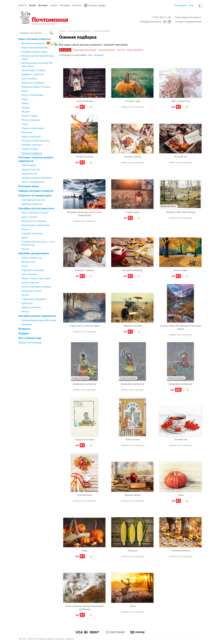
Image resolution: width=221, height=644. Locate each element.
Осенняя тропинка (181, 550)
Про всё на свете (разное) (35, 141)
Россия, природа (30, 120)
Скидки (54, 5)
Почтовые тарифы (95, 5)
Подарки (24, 333)
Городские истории (85, 439)
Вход (191, 5)
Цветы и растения (31, 136)
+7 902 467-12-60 (161, 17)
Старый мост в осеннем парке (85, 326)
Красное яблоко (133, 495)
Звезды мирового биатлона (36, 178)
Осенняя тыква (133, 101)
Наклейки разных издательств (37, 316)
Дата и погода (29, 217)
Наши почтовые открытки (35, 39)
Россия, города (30, 116)
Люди (25, 99)
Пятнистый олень (85, 157)
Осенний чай (181, 439)
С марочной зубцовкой (34, 299)
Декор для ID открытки (34, 221)
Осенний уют (181, 157)
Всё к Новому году (30, 338)
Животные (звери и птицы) (36, 87)
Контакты (77, 5)
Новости (22, 5)
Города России (29, 174)
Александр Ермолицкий (85, 50)
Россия (25, 229)
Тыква (181, 495)
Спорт (25, 124)
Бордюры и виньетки (33, 270)
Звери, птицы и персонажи (36, 278)
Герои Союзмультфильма (35, 47)
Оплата (32, 5)
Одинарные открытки (33, 200)
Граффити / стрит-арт (33, 74)
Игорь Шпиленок (135, 50)
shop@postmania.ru (151, 21)
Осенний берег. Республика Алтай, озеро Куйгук (181, 327)
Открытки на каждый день (35, 195)
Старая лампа (133, 212)
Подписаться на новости (188, 17)
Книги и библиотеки (33, 95)
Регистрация (181, 5)
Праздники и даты (31, 291)
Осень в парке (181, 270)
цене (90, 55)
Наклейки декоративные (34, 253)
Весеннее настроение (33, 43)
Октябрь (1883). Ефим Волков (181, 212)
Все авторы (65, 50)
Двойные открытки (32, 204)
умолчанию (81, 55)
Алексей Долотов (107, 50)
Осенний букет (85, 495)
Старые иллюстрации (33, 128)
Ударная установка (133, 326)
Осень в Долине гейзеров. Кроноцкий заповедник (85, 608)
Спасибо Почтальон (32, 233)
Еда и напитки (29, 78)
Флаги (25, 237)
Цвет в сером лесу (181, 101)
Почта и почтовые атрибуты (37, 287)
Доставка (43, 5)
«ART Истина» (29, 165)
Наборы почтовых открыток (36, 191)
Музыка (26, 107)
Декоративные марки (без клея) (39, 320)
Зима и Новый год (31, 258)
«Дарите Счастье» (31, 169)
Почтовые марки (29, 186)
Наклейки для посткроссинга (36, 208)
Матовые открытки (32, 145)
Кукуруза (133, 550)
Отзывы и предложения (188, 21)
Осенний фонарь (85, 101)
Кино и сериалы (30, 282)
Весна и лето (28, 262)
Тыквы (85, 550)
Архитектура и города (33, 70)
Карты (25, 91)
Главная (62, 31)
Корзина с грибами (85, 270)
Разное (25, 249)
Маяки (25, 103)
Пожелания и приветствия (36, 225)
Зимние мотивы (30, 149)
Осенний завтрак (133, 157)
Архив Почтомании (30, 342)
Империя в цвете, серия (34, 52)
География (65, 5)
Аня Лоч (121, 50)
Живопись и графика (33, 83)
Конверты (24, 329)
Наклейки (27, 324)
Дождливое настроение (85, 384)
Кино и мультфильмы (33, 182)
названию (99, 55)
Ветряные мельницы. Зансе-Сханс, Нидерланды (85, 214)
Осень (25, 266)
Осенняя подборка (32, 153)
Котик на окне (133, 439)
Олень (133, 606)
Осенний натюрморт (133, 270)
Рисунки (26, 112)
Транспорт (27, 132)
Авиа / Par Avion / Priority (35, 213)
